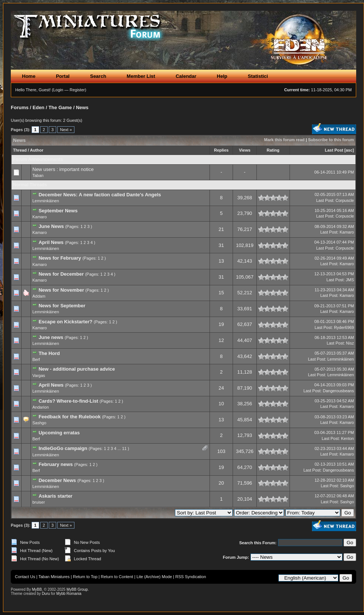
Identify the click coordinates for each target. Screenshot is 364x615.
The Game (60, 107)
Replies (221, 150)
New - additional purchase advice (77, 369)
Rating (273, 150)
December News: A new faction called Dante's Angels (100, 195)
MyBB (37, 589)
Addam (39, 296)
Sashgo (39, 423)
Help (222, 76)
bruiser (39, 502)
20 (221, 483)
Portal (63, 76)
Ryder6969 (344, 327)
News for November (61, 290)
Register (77, 90)
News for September (62, 306)
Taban (38, 175)
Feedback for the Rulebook (70, 417)
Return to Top (85, 577)
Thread (20, 150)
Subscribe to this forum (331, 140)
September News (58, 211)
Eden (39, 107)
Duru (46, 594)
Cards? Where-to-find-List (68, 401)
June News (51, 226)
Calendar (186, 76)
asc (349, 150)
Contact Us (25, 577)
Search (98, 76)
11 (124, 448)
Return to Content (117, 577)
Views (245, 150)
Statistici (258, 76)
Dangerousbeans (338, 391)
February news (56, 464)
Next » (66, 130)
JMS (350, 280)
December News (57, 480)
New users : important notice (63, 169)
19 (221, 324)
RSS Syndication (191, 577)
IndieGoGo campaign (63, 448)
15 (221, 293)
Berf (36, 359)
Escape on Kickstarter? (66, 322)
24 (221, 388)
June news (51, 337)
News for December (61, 274)
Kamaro (40, 217)
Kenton (347, 438)
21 (221, 229)
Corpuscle (345, 200)
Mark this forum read (285, 140)
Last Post (334, 150)
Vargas (39, 375)
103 (221, 451)
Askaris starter (56, 496)
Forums (20, 107)
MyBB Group (77, 589)
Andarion (41, 407)
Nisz (350, 343)
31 (221, 245)
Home (29, 76)
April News (51, 242)
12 (221, 340)
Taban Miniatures (54, 577)
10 (221, 404)
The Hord (49, 353)
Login (58, 90)
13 (221, 261)
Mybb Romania (69, 594)
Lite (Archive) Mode (154, 577)
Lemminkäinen (46, 201)
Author (36, 150)
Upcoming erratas (59, 433)
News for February (60, 258)
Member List (141, 76)
